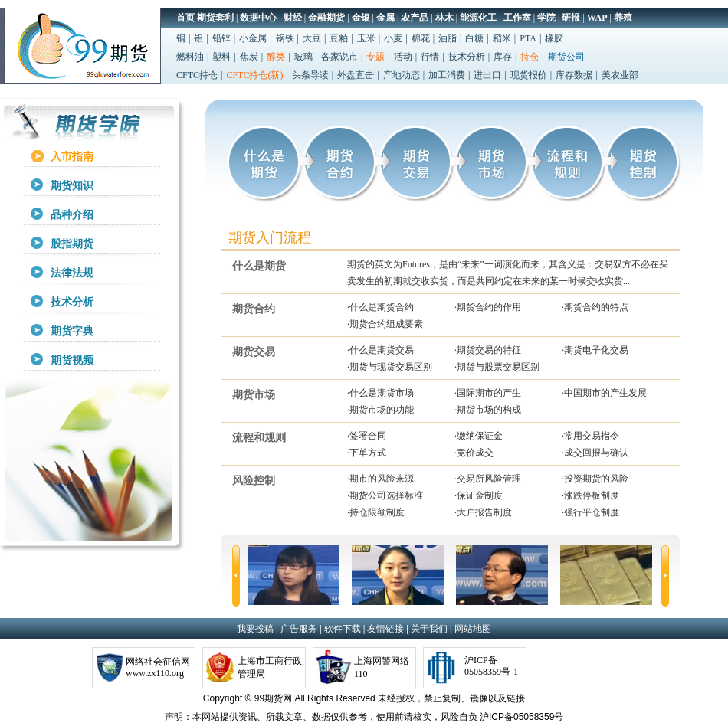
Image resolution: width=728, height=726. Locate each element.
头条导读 (310, 75)
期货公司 (566, 57)
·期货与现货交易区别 (390, 367)
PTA (528, 38)
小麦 (393, 38)
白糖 (474, 38)
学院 (546, 18)
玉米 (366, 38)
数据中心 (258, 18)
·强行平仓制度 (590, 512)
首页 (185, 18)
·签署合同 (367, 436)
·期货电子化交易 (595, 350)
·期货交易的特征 (488, 350)
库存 (503, 57)
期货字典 (72, 331)
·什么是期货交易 (380, 350)
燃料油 (190, 57)
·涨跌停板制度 (590, 495)
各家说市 (339, 57)
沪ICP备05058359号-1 (491, 666)
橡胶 (554, 38)
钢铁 (285, 38)
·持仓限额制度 (376, 512)
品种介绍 (72, 215)
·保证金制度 (479, 495)
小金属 (253, 38)
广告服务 (299, 629)
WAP (597, 18)
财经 (293, 18)
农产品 (415, 18)
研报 (571, 18)
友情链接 (385, 629)
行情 (430, 57)
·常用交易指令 (590, 436)
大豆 (312, 38)
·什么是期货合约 (380, 307)
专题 (375, 57)
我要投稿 (255, 629)
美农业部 (620, 75)
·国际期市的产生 (488, 393)
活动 (403, 57)
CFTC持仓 (197, 75)
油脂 (448, 38)
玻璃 (303, 57)
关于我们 (429, 629)
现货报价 (529, 75)
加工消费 (447, 75)
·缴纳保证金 (479, 436)
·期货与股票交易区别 (497, 367)
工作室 (517, 18)
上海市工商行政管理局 (270, 667)
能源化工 (478, 18)
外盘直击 (356, 75)
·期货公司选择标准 (385, 495)
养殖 (623, 18)
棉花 (421, 38)
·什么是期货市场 (380, 393)
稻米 (502, 38)
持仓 (530, 57)
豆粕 (339, 38)
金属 (385, 18)
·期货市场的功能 (380, 410)
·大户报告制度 (483, 512)
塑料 (221, 57)
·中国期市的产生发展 (604, 393)
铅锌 (221, 38)
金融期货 (326, 18)
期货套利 (215, 18)
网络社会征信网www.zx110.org (158, 667)
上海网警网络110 (382, 667)
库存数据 (574, 75)
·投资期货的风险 (595, 479)
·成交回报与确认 (595, 453)
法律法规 (72, 273)
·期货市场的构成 (488, 410)
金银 (361, 18)
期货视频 (72, 360)
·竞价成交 (474, 453)
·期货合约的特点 (595, 307)
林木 (444, 18)
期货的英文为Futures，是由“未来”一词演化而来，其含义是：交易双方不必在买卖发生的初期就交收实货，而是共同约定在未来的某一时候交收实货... (508, 273)
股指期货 (72, 244)
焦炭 (249, 57)
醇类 (276, 57)
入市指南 (72, 157)
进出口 (487, 75)
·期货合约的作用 (488, 307)
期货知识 (72, 186)
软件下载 (343, 629)
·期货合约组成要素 (385, 324)
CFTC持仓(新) (254, 75)
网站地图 (473, 629)
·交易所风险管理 (488, 479)
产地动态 (402, 75)
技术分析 (467, 57)
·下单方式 (367, 453)
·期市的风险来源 (380, 479)
